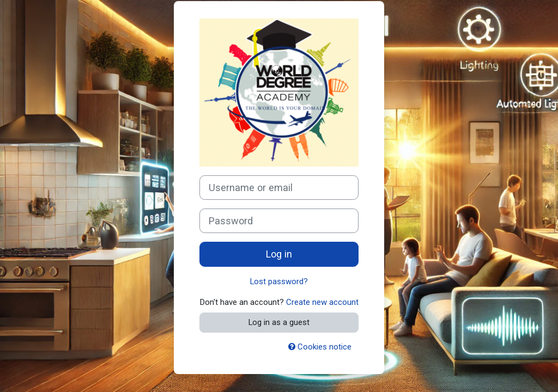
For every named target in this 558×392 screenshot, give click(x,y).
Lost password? (279, 281)
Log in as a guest (279, 322)
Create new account (322, 302)
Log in (279, 254)
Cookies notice (320, 347)
